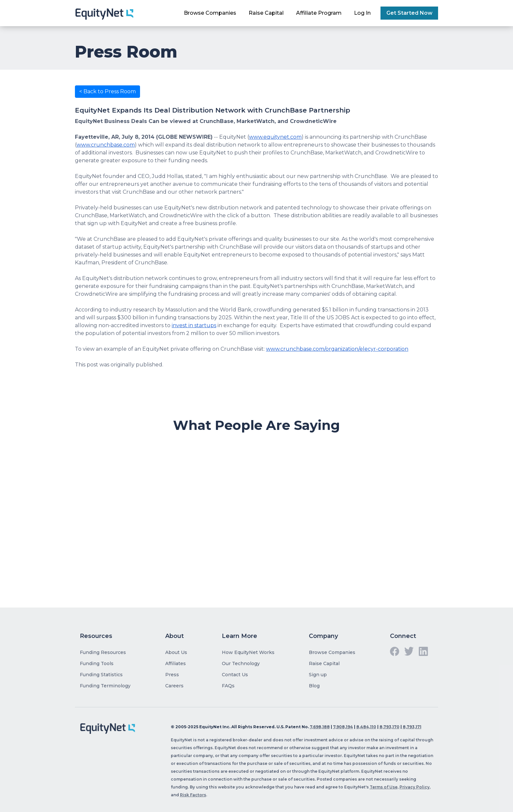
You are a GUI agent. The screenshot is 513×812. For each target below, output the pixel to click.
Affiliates (176, 663)
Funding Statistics (101, 675)
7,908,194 (343, 727)
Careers (174, 686)
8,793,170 (389, 727)
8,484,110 (366, 727)
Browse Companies (210, 13)
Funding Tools (97, 663)
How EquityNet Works (248, 652)
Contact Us (235, 675)
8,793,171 (412, 727)
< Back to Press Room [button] (107, 91)
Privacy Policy (415, 787)
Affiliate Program (319, 13)
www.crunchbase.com (106, 145)
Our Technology (241, 663)
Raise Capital (266, 13)
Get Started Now (409, 13)
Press (172, 675)
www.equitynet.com (275, 137)
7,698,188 (320, 727)
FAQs (228, 686)
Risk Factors (193, 795)
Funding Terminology (105, 686)
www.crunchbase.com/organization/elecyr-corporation (337, 349)
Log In (362, 13)
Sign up (318, 675)
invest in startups (194, 325)
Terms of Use (384, 787)
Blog (314, 686)
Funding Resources (103, 652)
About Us (176, 652)
